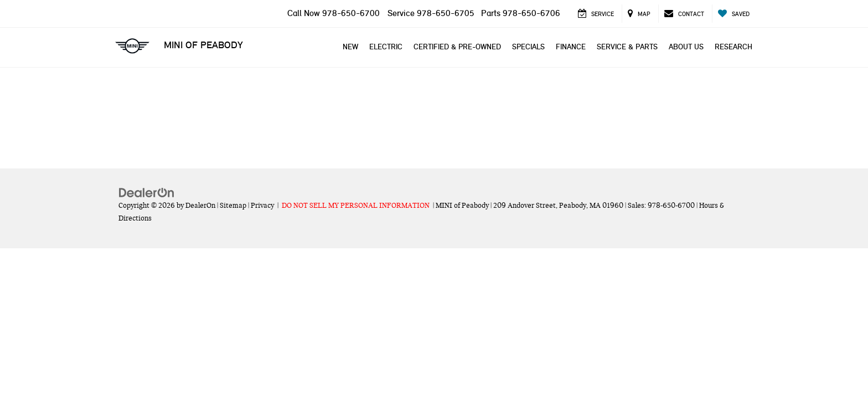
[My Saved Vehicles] (733, 14)
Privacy (262, 206)
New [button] (350, 47)
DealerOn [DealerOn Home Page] (200, 206)
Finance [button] (571, 47)
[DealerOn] (147, 192)
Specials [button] (528, 47)
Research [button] (733, 47)
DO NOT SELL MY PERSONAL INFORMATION (356, 206)
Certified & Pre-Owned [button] (457, 47)
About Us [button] (686, 47)
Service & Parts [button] (627, 47)
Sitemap (233, 206)
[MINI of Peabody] (434, 105)
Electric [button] (386, 47)
